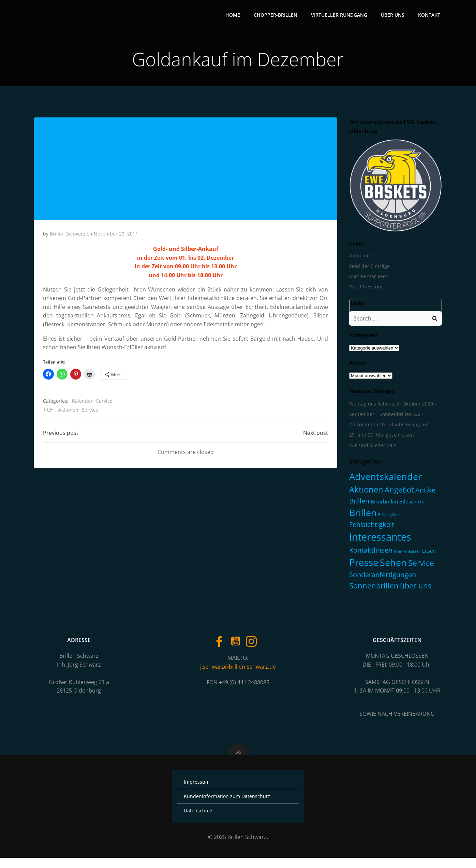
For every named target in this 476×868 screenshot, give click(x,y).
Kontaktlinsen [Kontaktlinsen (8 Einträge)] (370, 552)
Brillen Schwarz (68, 235)
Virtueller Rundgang (340, 16)
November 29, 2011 (116, 235)
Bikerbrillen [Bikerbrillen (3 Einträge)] (383, 504)
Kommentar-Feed (368, 279)
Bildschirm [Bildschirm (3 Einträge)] (411, 504)
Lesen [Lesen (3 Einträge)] (428, 553)
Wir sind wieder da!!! (372, 448)
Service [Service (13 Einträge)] (420, 566)
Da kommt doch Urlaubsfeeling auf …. (391, 427)
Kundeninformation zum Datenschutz (228, 806)
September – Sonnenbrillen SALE (386, 417)
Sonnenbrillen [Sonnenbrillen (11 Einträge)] (373, 588)
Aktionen (69, 411)
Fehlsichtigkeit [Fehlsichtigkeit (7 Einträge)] (371, 527)
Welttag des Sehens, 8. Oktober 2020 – (392, 406)
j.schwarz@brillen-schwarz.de (238, 672)
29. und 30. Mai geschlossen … (383, 437)
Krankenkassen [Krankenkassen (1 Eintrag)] (406, 554)
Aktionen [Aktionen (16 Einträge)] (365, 492)
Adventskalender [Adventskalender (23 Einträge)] (384, 479)
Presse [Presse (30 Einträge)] (363, 565)
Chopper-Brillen (277, 16)
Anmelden (360, 258)
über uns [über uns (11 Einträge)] (415, 588)
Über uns (394, 16)
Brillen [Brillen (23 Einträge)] (362, 515)
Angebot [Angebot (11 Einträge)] (398, 492)
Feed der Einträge (368, 268)
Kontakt (430, 16)
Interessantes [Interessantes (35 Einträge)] (379, 539)
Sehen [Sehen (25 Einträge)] (392, 565)
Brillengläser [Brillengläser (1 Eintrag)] (388, 517)
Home (234, 16)
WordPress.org (365, 289)
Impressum (198, 792)
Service (105, 403)
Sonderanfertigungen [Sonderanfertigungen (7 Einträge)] (382, 577)
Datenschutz (199, 821)
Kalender (83, 403)
